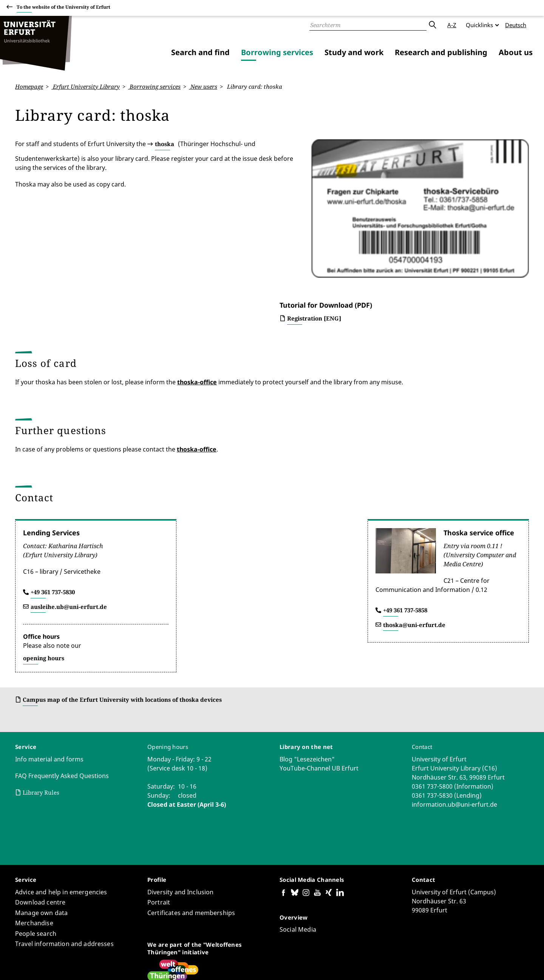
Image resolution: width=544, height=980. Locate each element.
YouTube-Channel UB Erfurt (319, 702)
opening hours (44, 592)
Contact (422, 680)
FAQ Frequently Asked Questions (62, 709)
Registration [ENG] (314, 252)
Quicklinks (479, 25)
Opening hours (168, 680)
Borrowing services (277, 52)
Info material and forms (49, 693)
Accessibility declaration (404, 965)
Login (522, 965)
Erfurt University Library (86, 86)
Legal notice (495, 965)
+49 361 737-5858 (405, 544)
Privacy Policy (457, 965)
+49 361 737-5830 (53, 525)
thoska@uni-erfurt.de (414, 558)
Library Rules (41, 726)
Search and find (200, 52)
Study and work (354, 52)
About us (516, 52)
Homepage (29, 86)
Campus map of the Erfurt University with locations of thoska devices (122, 633)
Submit (432, 25)
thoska (165, 144)
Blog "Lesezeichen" (307, 693)
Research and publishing (441, 52)
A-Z (452, 25)
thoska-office (197, 315)
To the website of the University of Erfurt (63, 8)
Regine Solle (100, 952)
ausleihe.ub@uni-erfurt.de (69, 540)
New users (203, 86)
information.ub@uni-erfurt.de (454, 738)
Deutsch (516, 25)
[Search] (368, 25)
